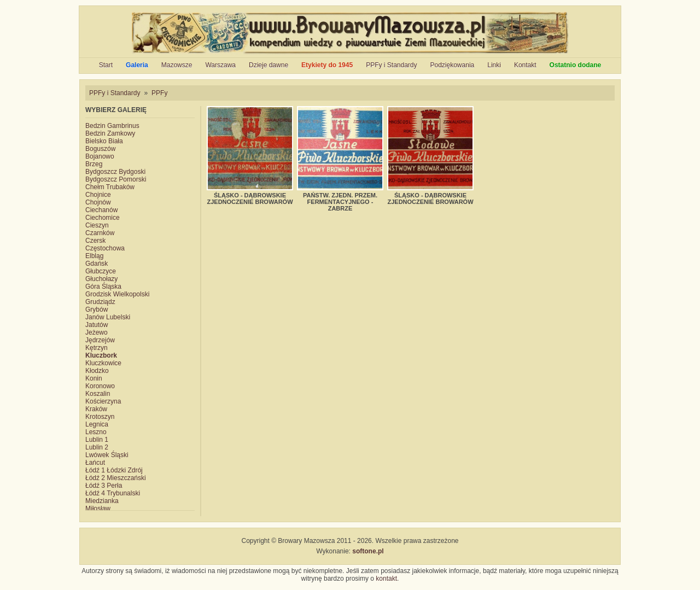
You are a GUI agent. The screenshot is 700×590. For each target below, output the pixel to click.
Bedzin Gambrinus (112, 126)
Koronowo (100, 386)
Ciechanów (101, 210)
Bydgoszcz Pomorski (116, 179)
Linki (494, 65)
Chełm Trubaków (110, 187)
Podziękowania (453, 65)
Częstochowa (105, 248)
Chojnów (98, 202)
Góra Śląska (103, 287)
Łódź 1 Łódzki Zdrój (114, 470)
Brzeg (94, 164)
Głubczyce (101, 271)
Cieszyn (97, 225)
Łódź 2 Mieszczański (116, 478)
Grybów (97, 309)
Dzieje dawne (269, 65)
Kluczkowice (103, 363)
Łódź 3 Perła (104, 486)
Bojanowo (100, 156)
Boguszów (100, 149)
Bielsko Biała (104, 141)
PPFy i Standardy (391, 65)
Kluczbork (101, 355)
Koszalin (98, 394)
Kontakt (525, 65)
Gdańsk (97, 264)
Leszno (96, 432)
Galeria (137, 65)
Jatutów (97, 325)
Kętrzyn (97, 348)
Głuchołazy (101, 279)
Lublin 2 (97, 447)
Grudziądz (100, 302)
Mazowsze (177, 65)
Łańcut (95, 463)
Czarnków (100, 233)
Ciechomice (103, 218)
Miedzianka (102, 501)
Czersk (95, 241)
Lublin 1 (97, 440)
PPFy (159, 93)
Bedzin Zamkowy (110, 133)
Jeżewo (97, 332)
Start (106, 65)
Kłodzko (97, 371)
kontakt (386, 579)
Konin (94, 378)
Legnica (97, 424)
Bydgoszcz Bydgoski (115, 172)
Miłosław (98, 509)
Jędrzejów (100, 340)
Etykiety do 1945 (327, 65)
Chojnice (98, 195)
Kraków (96, 409)
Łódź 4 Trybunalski (113, 493)
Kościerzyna (103, 401)
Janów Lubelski (108, 317)
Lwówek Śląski (107, 455)
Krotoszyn (100, 417)
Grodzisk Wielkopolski (117, 294)
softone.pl (368, 551)
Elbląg (94, 256)
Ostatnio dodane (576, 65)
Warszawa (220, 65)
